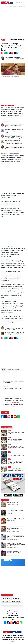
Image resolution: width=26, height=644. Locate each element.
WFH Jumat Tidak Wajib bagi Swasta (16, 433)
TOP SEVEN (5, 500)
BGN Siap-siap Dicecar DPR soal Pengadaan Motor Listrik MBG (16, 448)
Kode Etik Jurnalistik (13, 616)
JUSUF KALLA (5, 601)
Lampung (16, 637)
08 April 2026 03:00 (14, 515)
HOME (3, 6)
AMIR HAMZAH (16, 599)
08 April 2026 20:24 (15, 531)
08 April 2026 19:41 (14, 522)
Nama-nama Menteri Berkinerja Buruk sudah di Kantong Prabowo (16, 512)
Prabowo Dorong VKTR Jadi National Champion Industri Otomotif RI (15, 462)
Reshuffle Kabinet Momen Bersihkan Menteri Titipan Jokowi (14, 553)
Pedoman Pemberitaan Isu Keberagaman (13, 618)
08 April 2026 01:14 (14, 556)
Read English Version (16, 40)
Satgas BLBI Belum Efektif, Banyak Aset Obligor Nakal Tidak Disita (15, 333)
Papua (13, 641)
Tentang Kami (9, 610)
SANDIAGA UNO (18, 369)
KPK (21, 604)
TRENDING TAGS (7, 595)
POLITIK (11, 6)
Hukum (8, 531)
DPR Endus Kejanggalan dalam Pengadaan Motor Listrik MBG (13, 382)
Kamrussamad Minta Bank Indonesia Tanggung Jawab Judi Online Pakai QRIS (14, 328)
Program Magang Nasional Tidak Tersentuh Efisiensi (15, 440)
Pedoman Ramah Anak (13, 614)
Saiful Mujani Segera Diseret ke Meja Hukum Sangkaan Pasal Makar (16, 528)
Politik (3, 40)
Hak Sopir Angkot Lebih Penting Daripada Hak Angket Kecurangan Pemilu (15, 148)
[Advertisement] (13, 24)
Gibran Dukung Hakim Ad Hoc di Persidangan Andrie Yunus (16, 455)
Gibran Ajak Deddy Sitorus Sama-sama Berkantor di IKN (16, 470)
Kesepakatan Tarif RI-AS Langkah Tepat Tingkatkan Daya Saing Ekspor (14, 126)
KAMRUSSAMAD (10, 369)
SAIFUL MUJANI (6, 604)
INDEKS (7, 6)
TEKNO (20, 6)
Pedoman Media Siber (13, 612)
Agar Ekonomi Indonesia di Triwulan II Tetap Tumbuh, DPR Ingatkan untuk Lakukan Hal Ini (14, 142)
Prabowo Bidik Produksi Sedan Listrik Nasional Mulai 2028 (12, 389)
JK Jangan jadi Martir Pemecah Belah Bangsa (15, 520)
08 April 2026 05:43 (15, 504)
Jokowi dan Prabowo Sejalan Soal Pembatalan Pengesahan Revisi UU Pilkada (15, 131)
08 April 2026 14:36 (14, 548)
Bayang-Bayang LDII (12, 503)
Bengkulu (20, 636)
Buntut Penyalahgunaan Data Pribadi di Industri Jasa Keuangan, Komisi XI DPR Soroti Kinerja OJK (15, 137)
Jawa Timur (21, 639)
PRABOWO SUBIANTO (6, 372)
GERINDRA (14, 372)
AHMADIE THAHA (6, 599)
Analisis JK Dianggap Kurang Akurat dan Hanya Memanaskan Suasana (16, 536)
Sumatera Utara (12, 636)
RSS (13, 619)
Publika (8, 504)
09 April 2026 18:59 (14, 540)
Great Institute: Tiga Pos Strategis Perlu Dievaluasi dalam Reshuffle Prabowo (16, 545)
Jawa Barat (5, 639)
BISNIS (16, 6)
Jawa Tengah (13, 639)
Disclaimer (18, 610)
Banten (22, 637)
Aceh (4, 636)
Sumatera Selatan (7, 637)
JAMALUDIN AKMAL (15, 57)
